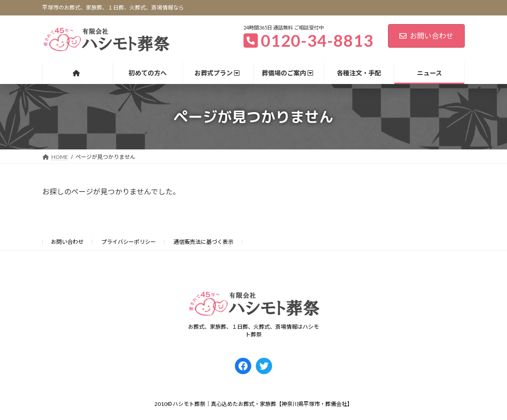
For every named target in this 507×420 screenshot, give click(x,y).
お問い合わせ (426, 36)
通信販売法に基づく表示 (204, 242)
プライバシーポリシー (129, 242)
